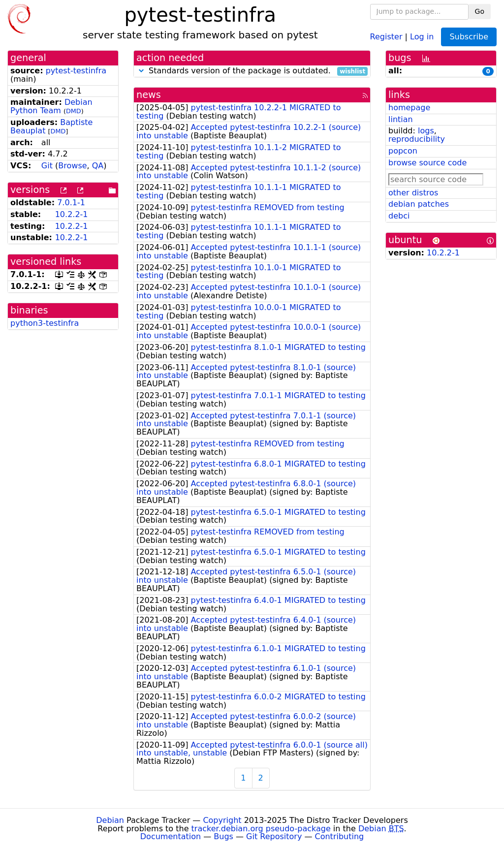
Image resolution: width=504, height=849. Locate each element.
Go (480, 11)
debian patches (419, 204)
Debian (110, 820)
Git (47, 166)
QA (98, 166)
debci (399, 216)
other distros (413, 193)
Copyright (222, 820)
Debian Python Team (51, 106)
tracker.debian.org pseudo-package (261, 829)
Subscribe (469, 37)
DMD (74, 111)
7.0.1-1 (71, 203)
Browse (72, 166)
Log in (422, 36)
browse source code (427, 163)
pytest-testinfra (76, 71)
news (149, 95)
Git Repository (274, 836)
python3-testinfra (45, 323)
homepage (409, 108)
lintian (401, 119)
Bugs (223, 836)
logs (426, 131)
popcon (403, 151)
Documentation (171, 836)
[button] (141, 71)
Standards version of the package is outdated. (252, 71)
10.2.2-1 (72, 214)
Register (386, 36)
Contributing (340, 836)
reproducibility (417, 139)
